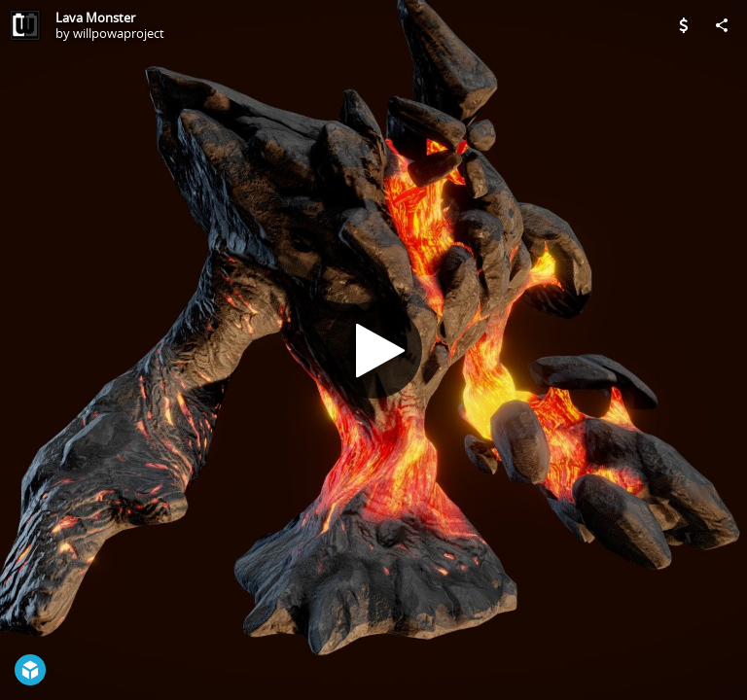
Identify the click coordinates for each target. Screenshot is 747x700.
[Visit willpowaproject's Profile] (25, 25)
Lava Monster (95, 17)
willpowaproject (119, 33)
